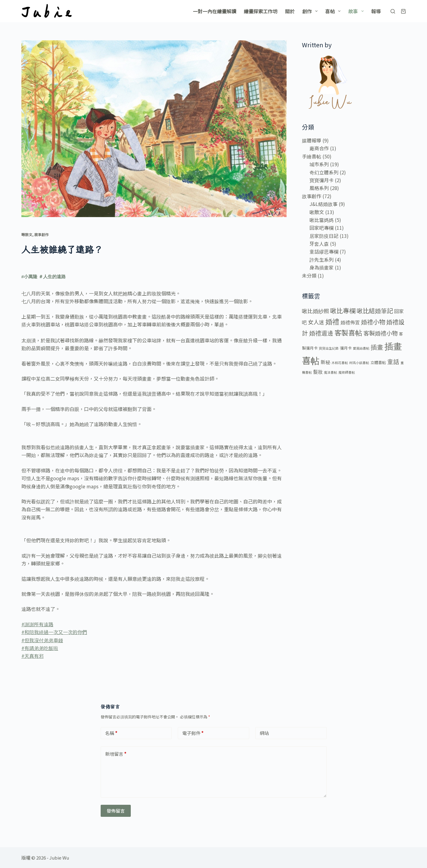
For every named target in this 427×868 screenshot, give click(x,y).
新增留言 (116, 754)
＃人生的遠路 (52, 277)
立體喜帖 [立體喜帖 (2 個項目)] (378, 362)
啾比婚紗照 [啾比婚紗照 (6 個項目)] (316, 311)
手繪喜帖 (312, 156)
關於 (290, 11)
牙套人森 (319, 244)
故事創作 (42, 234)
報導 (376, 11)
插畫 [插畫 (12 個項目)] (377, 347)
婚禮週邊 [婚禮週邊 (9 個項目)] (321, 333)
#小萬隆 (29, 277)
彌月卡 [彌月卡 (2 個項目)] (346, 348)
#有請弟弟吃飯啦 (40, 648)
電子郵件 (193, 733)
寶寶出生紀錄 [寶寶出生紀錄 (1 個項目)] (329, 348)
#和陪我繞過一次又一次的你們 (54, 632)
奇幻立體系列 (324, 172)
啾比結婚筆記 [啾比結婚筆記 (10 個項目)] (375, 310)
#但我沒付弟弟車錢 (42, 640)
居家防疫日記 (324, 236)
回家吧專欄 (322, 228)
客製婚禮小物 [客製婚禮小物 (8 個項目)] (381, 333)
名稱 (111, 733)
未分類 (309, 275)
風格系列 (319, 188)
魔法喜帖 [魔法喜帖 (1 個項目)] (331, 372)
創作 (311, 11)
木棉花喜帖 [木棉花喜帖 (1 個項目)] (340, 363)
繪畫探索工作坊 (261, 11)
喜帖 (334, 11)
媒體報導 (312, 140)
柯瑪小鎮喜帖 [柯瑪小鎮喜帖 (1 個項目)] (359, 363)
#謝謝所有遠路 (37, 624)
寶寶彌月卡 (322, 180)
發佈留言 (116, 811)
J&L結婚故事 (323, 204)
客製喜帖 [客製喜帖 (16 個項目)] (348, 333)
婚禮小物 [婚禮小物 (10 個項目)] (373, 322)
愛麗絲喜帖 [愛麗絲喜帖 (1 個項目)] (361, 348)
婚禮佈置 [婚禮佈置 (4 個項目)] (350, 322)
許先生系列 (322, 260)
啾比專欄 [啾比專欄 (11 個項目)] (343, 310)
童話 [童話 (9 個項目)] (393, 361)
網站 (264, 733)
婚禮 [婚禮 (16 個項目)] (332, 321)
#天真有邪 (33, 656)
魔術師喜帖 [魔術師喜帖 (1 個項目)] (347, 372)
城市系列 (319, 164)
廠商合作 (319, 148)
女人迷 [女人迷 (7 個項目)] (316, 322)
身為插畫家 (322, 267)
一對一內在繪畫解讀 (215, 11)
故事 (357, 11)
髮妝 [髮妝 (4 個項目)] (318, 372)
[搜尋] (393, 11)
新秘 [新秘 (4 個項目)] (325, 362)
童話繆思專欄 (324, 251)
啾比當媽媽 (322, 220)
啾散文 (27, 234)
